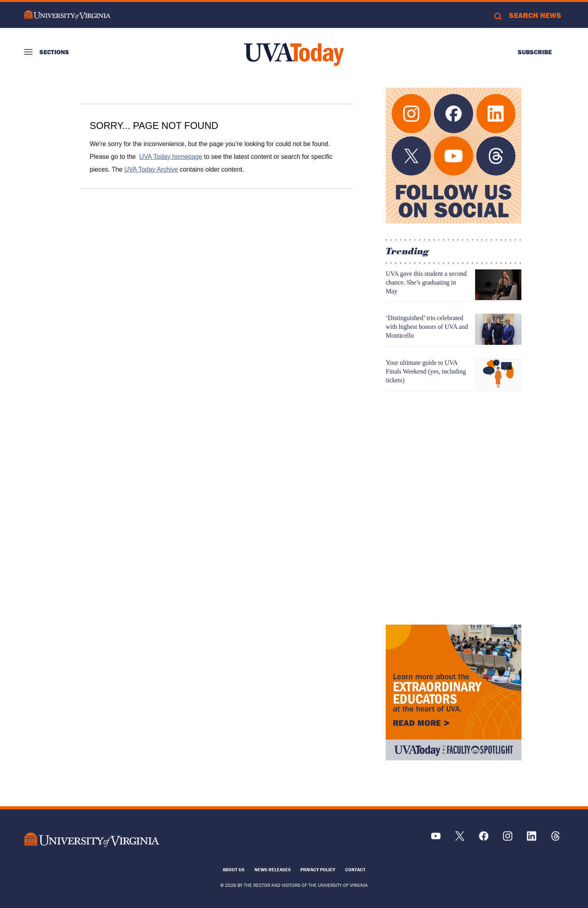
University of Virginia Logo (67, 15)
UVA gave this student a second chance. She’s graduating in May (426, 282)
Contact (355, 869)
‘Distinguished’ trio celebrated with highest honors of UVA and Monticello (427, 327)
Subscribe (535, 52)
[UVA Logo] (92, 840)
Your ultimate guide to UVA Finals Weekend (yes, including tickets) (426, 371)
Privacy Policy (318, 869)
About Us (234, 869)
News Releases (273, 869)
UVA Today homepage (171, 157)
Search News (535, 15)
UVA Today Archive (151, 169)
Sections (54, 52)
